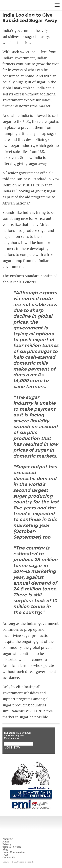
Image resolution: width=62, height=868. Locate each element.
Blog (5, 850)
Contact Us (9, 857)
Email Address (12, 738)
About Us (8, 839)
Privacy (7, 844)
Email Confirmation (14, 852)
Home (6, 842)
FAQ (5, 855)
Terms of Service (12, 847)
